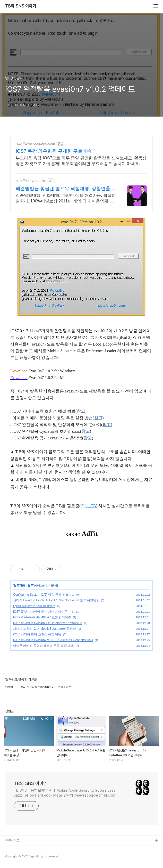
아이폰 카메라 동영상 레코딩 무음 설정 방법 (44, 646)
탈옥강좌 (19, 586)
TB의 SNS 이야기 (21, 6)
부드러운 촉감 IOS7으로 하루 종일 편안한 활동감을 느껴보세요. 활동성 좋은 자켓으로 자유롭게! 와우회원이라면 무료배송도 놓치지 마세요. (81, 161)
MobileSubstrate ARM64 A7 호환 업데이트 (42, 617)
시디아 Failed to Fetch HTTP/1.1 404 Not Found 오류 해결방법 (56, 600)
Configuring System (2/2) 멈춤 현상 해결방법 (44, 595)
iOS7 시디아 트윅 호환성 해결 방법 (37, 634)
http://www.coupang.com (35, 143)
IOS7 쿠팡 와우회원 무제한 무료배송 (54, 151)
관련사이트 (12, 841)
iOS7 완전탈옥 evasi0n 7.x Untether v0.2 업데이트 (48, 623)
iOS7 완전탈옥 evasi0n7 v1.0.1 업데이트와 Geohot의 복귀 (53, 640)
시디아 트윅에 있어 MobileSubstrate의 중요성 (45, 629)
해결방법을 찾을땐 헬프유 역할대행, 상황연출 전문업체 (66, 189)
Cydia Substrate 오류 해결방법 (34, 606)
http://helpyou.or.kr (31, 181)
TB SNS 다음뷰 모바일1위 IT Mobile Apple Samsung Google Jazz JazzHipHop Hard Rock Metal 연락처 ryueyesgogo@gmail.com (65, 793)
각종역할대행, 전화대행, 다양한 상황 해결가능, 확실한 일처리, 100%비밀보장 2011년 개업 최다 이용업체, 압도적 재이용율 (66, 199)
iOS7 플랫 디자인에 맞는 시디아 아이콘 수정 (44, 612)
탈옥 (30, 586)
